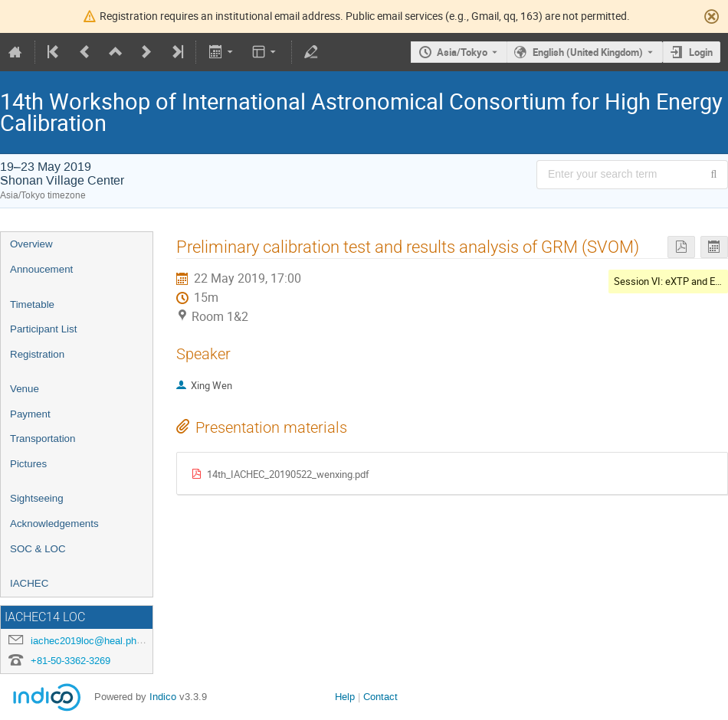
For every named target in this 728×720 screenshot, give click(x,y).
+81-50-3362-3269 (71, 661)
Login (701, 52)
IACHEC (29, 583)
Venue (25, 389)
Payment (30, 414)
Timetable (32, 304)
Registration (37, 354)
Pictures (28, 464)
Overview (31, 244)
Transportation (43, 439)
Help (345, 697)
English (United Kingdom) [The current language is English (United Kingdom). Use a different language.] (588, 52)
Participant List (43, 329)
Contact (380, 697)
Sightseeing (37, 498)
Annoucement (41, 269)
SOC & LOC (38, 549)
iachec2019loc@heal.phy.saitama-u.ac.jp (121, 641)
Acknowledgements (54, 524)
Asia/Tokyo (462, 52)
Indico (163, 697)
